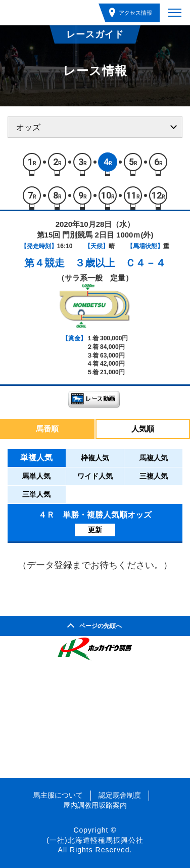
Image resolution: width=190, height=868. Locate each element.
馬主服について (58, 795)
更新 (95, 530)
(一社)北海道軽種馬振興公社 (95, 840)
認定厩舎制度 (120, 795)
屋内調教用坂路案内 (95, 805)
